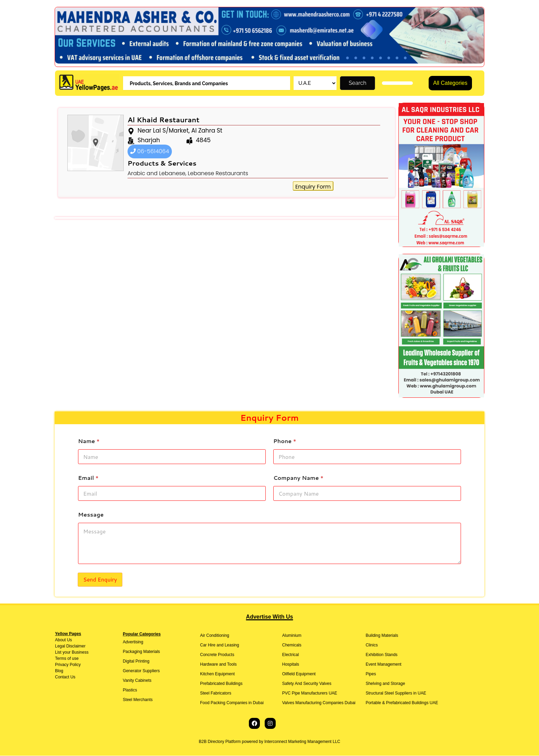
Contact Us (65, 677)
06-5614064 (150, 152)
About (60, 640)
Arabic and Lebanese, (157, 174)
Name (89, 441)
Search (358, 83)
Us (69, 640)
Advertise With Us (270, 617)
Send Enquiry (100, 580)
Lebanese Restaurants (218, 174)
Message (91, 514)
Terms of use (67, 659)
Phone (285, 441)
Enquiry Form (313, 187)
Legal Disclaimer (70, 646)
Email (88, 478)
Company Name (298, 478)
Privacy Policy (68, 665)
